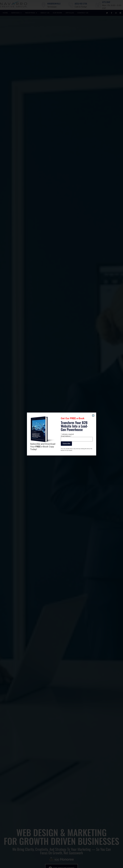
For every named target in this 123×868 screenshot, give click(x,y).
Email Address (66, 436)
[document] (61, 434)
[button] (93, 415)
